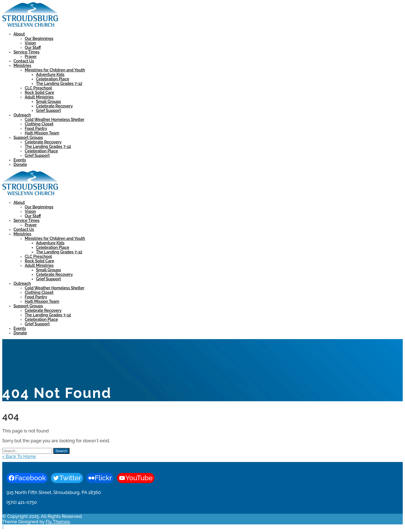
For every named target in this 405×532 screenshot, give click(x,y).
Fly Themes (58, 522)
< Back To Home (19, 457)
